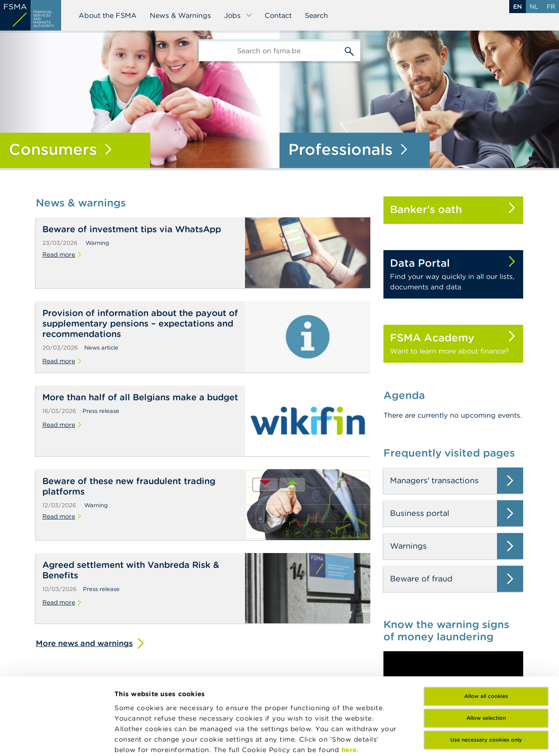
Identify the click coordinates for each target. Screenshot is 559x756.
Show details (136, 739)
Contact (278, 15)
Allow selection (486, 641)
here (349, 673)
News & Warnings (180, 15)
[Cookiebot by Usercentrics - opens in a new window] (57, 739)
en (518, 7)
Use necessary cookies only (486, 663)
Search (316, 15)
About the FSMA (108, 15)
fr (551, 7)
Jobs (238, 15)
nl (534, 7)
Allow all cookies (486, 620)
